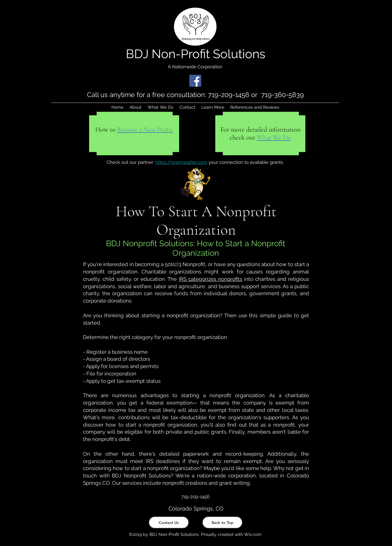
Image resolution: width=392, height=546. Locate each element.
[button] (213, 107)
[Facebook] (195, 81)
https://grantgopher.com (181, 162)
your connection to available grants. (246, 162)
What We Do (274, 137)
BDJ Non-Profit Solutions (196, 54)
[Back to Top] (222, 522)
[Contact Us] (169, 522)
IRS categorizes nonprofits (211, 279)
